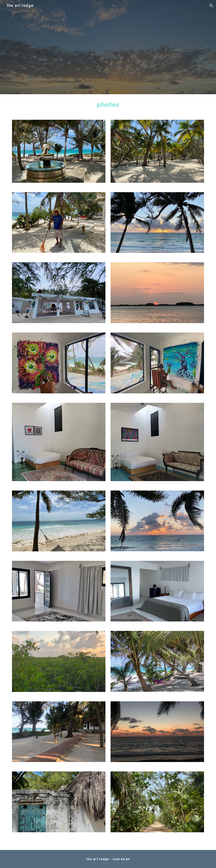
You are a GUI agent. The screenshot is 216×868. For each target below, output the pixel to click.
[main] (108, 105)
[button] (211, 5)
